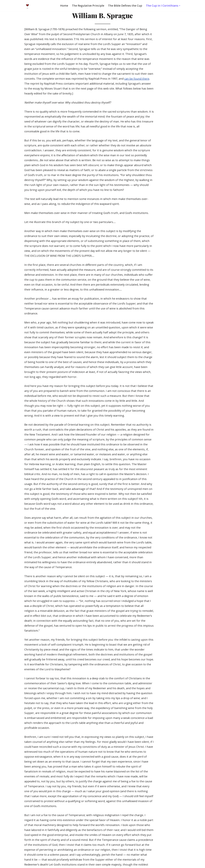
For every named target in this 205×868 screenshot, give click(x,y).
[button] (180, 6)
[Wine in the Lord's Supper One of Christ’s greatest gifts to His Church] (27, 6)
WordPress (35, 864)
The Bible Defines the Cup (125, 6)
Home (64, 6)
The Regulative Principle (88, 6)
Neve (5, 864)
